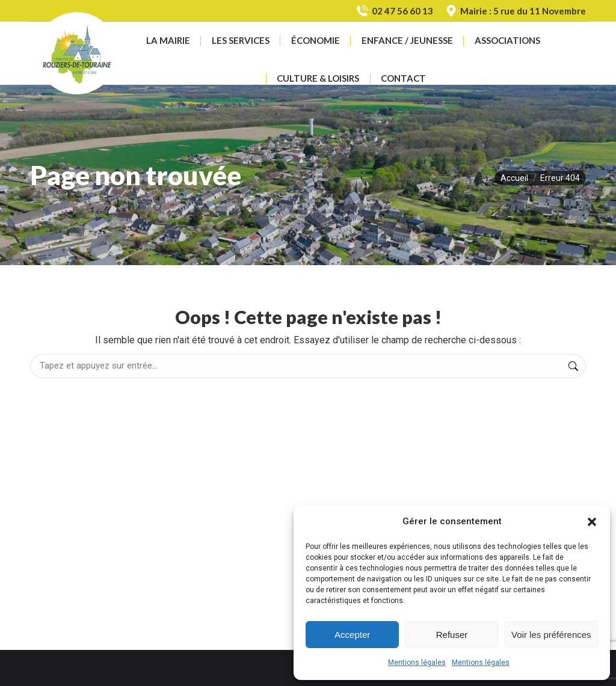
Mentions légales (417, 663)
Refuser (452, 635)
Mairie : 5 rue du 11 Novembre (516, 11)
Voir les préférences (551, 635)
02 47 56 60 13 (394, 11)
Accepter (352, 635)
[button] (592, 522)
